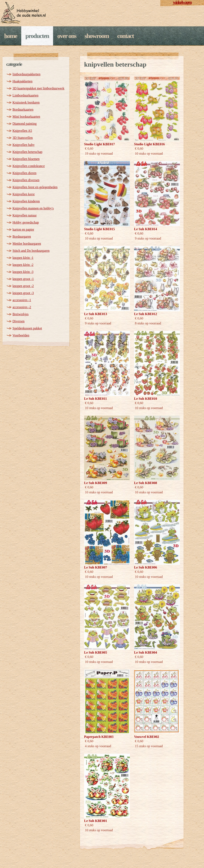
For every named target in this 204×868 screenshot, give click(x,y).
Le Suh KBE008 (146, 483)
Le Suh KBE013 (96, 314)
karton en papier (23, 229)
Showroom (97, 36)
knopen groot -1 (23, 279)
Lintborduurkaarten (25, 95)
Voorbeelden (21, 335)
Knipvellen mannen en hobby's (33, 208)
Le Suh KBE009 (96, 483)
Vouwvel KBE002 (147, 737)
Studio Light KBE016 (149, 144)
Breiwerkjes (21, 314)
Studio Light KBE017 (100, 144)
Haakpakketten (22, 81)
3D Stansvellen (23, 138)
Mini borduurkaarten (26, 117)
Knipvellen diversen (26, 180)
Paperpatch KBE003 (99, 737)
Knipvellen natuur (25, 215)
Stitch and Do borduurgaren (31, 251)
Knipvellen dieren (24, 173)
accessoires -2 (22, 307)
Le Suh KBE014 (146, 229)
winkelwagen (182, 2)
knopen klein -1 (23, 258)
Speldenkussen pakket (27, 328)
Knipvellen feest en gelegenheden (35, 187)
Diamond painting (25, 124)
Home (11, 36)
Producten (37, 36)
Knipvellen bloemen (26, 159)
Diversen (19, 321)
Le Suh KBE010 (146, 399)
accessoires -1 (22, 300)
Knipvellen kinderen (26, 201)
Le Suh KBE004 (146, 652)
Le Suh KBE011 (95, 399)
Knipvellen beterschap (27, 152)
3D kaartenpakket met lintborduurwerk (38, 88)
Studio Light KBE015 (100, 229)
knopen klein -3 (23, 272)
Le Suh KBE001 (96, 821)
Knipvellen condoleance (29, 166)
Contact (125, 36)
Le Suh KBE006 (146, 567)
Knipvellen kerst (24, 194)
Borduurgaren (22, 237)
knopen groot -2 (23, 286)
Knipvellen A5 (22, 131)
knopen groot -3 (23, 293)
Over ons (67, 36)
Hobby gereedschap (26, 222)
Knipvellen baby (24, 145)
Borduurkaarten (23, 109)
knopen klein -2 (23, 265)
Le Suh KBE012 (146, 314)
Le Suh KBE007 (96, 567)
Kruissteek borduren (26, 102)
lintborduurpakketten (26, 74)
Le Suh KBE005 (96, 652)
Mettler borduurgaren (27, 244)
